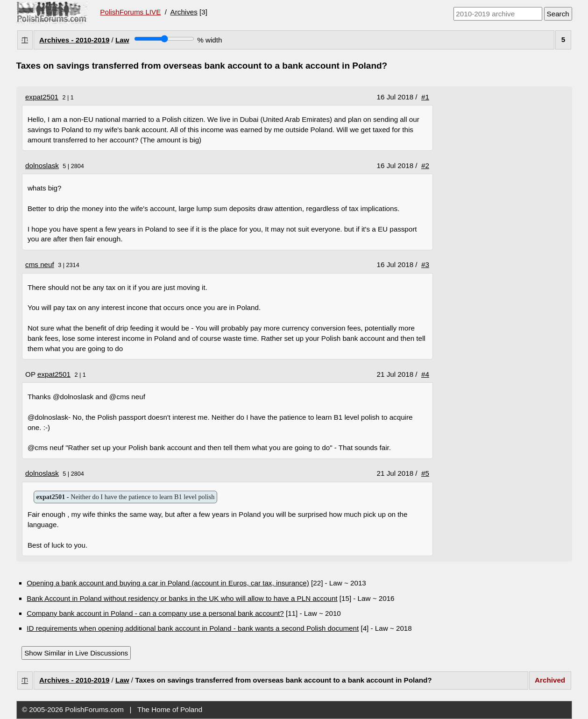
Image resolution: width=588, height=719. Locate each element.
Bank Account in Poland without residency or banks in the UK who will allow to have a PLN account (182, 598)
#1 (425, 97)
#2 (425, 166)
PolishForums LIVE (130, 12)
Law (122, 40)
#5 (425, 473)
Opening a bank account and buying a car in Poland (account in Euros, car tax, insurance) (168, 583)
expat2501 (42, 97)
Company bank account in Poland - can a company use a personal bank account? (155, 613)
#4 (425, 374)
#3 (425, 264)
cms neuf (40, 264)
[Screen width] (164, 39)
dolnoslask (42, 166)
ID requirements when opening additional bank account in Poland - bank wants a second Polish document (193, 628)
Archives (184, 12)
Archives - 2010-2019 (74, 40)
